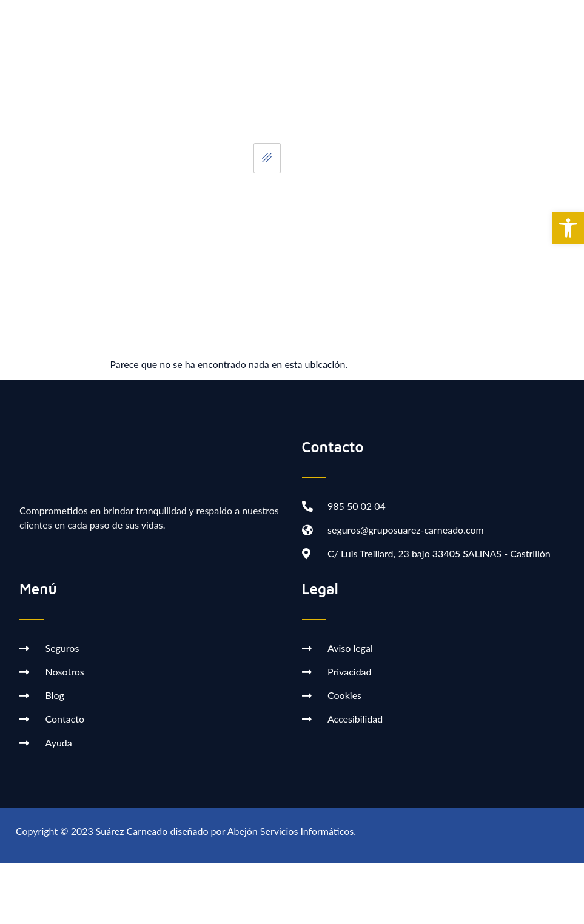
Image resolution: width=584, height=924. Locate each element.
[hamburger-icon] (267, 158)
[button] (568, 228)
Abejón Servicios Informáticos (290, 831)
